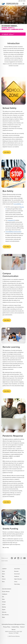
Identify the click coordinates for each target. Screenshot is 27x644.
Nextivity (4, 607)
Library (16, 582)
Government (17, 574)
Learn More (7, 152)
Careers (4, 579)
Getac (3, 599)
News (3, 582)
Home (3, 571)
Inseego (4, 602)
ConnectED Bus (17, 204)
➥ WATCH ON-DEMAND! (12, 22)
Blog (3, 576)
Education (16, 571)
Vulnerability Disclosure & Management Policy (13, 624)
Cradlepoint (5, 594)
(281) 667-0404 (22, 1)
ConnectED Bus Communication (13, 232)
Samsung (4, 612)
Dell (3, 597)
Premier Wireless (6, 592)
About (3, 574)
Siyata (3, 617)
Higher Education (18, 579)
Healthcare (17, 576)
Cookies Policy (15, 627)
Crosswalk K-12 (11, 220)
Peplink (4, 610)
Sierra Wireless (5, 615)
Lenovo (4, 604)
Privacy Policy (7, 627)
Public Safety (17, 584)
